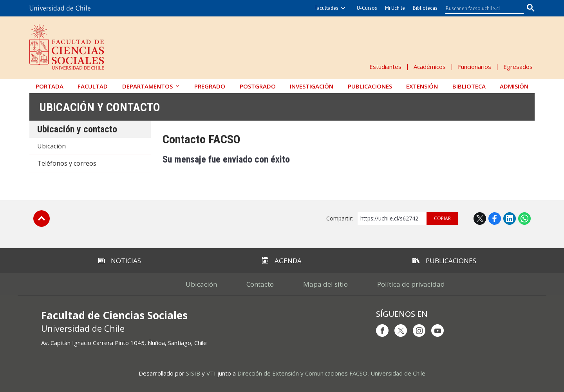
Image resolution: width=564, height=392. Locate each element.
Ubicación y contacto (100, 107)
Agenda (282, 261)
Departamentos (147, 86)
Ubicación (52, 146)
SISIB (193, 373)
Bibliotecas (425, 8)
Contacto (260, 284)
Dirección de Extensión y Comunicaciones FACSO (302, 373)
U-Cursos (367, 8)
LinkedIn (510, 219)
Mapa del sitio (325, 284)
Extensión (422, 86)
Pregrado (210, 86)
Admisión (514, 86)
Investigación (312, 86)
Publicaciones (370, 86)
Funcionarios (475, 67)
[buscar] (480, 8)
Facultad (93, 86)
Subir (42, 219)
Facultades (326, 8)
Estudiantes (385, 67)
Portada (50, 86)
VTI (211, 373)
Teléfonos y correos (67, 163)
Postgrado (258, 86)
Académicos (430, 67)
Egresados (518, 67)
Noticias (120, 261)
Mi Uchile (395, 8)
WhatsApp (524, 219)
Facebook (495, 219)
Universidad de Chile (398, 373)
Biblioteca (469, 86)
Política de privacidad (411, 284)
